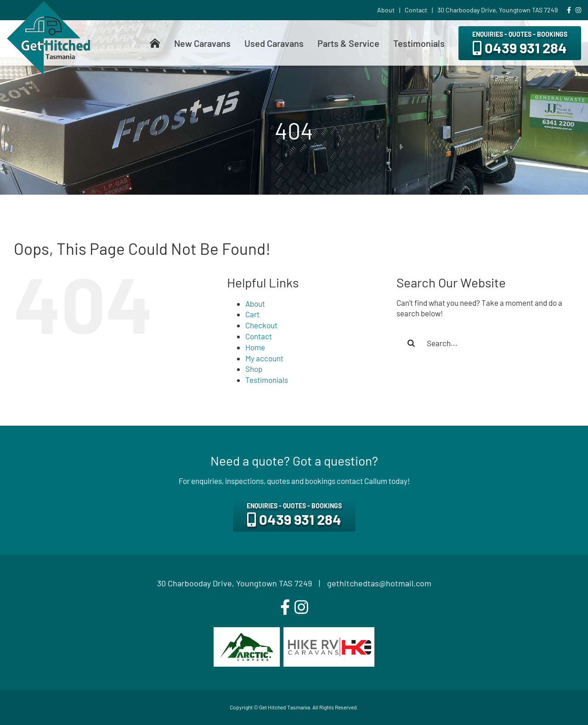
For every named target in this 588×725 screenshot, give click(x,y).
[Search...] (485, 343)
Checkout (261, 325)
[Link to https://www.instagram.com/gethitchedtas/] (578, 10)
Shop (254, 369)
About (255, 303)
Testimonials (267, 380)
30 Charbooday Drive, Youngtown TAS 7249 (235, 583)
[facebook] (285, 607)
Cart (252, 314)
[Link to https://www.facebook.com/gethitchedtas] (569, 10)
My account (264, 358)
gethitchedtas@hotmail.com (379, 583)
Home (255, 347)
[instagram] (301, 607)
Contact (259, 336)
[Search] (411, 343)
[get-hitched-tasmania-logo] (48, 5)
